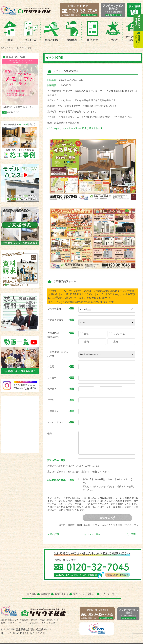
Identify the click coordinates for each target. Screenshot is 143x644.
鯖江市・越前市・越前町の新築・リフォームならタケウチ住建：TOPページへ (98, 525)
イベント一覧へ (92, 534)
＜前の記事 (53, 534)
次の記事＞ (132, 534)
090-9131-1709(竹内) (99, 298)
